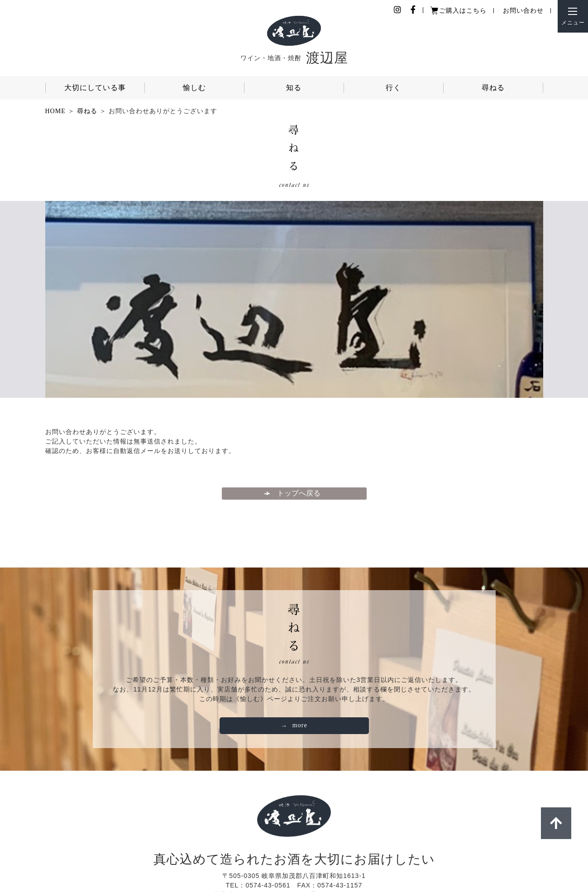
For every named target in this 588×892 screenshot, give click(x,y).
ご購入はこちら (463, 11)
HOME (55, 111)
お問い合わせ (523, 11)
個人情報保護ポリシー (231, 857)
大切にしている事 (95, 88)
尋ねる (493, 88)
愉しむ (194, 88)
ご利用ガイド (297, 857)
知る (294, 88)
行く (393, 88)
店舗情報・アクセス (360, 857)
